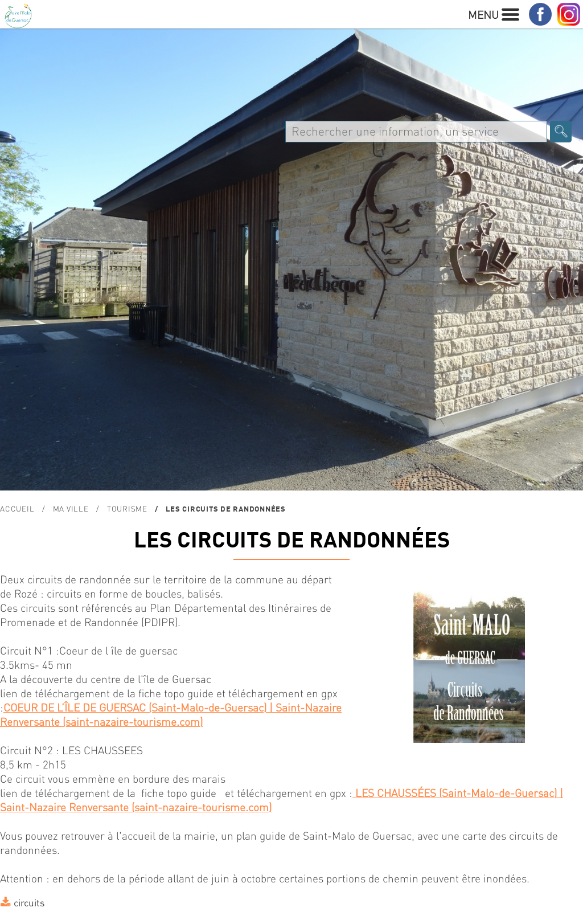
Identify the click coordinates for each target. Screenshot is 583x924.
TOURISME (127, 508)
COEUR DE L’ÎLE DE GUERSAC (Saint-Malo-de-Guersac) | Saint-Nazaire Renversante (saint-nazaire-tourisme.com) (171, 714)
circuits (29, 902)
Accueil (17, 508)
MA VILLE (71, 508)
